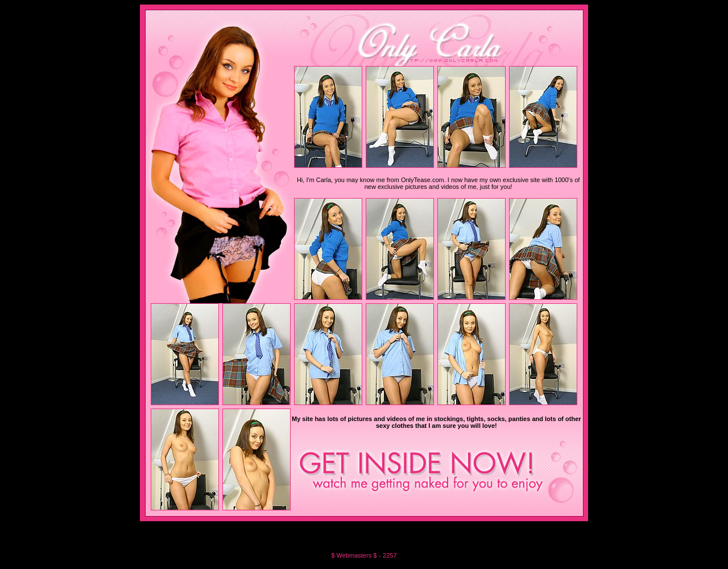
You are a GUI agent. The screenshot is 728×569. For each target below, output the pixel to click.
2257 (390, 555)
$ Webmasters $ (355, 555)
